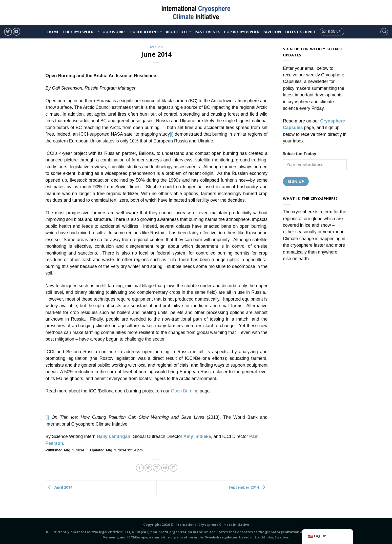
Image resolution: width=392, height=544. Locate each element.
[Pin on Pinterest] (165, 468)
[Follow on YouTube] (16, 32)
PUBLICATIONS (146, 32)
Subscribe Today (300, 154)
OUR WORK (115, 32)
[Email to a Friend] (157, 468)
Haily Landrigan (113, 436)
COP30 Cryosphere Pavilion (252, 32)
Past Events (208, 32)
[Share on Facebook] (140, 468)
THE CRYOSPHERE (81, 32)
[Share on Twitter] (148, 468)
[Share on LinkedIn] (173, 468)
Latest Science (300, 32)
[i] (172, 134)
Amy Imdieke (197, 436)
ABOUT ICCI (178, 32)
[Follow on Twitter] (8, 32)
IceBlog (156, 47)
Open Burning (185, 391)
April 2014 (59, 487)
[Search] (384, 32)
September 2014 (248, 487)
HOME (53, 32)
